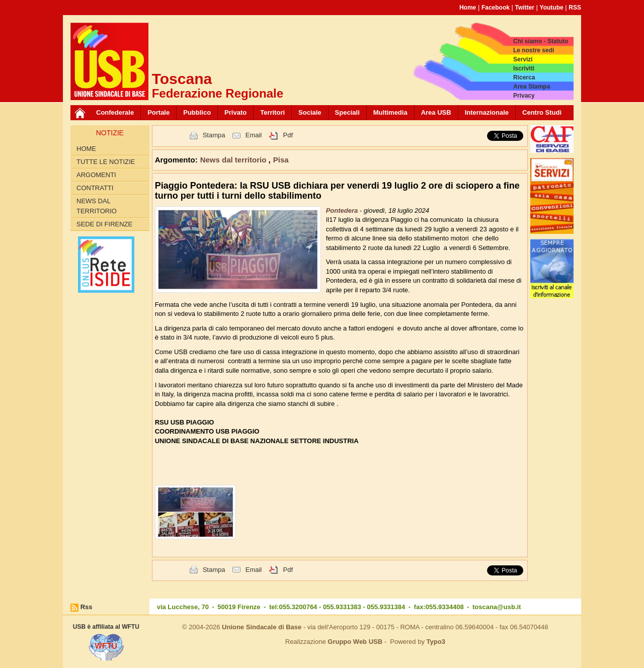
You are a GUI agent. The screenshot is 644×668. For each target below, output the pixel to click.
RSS (575, 8)
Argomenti (96, 175)
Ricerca (524, 77)
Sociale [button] (310, 112)
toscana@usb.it (497, 607)
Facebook (496, 8)
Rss (87, 607)
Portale (158, 112)
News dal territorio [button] (234, 160)
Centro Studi (542, 112)
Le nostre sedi (534, 50)
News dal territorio (97, 206)
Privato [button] (235, 112)
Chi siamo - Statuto (541, 41)
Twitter (525, 8)
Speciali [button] (347, 112)
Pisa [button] (281, 160)
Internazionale (487, 112)
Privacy (524, 96)
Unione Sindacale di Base (262, 627)
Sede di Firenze (104, 224)
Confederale (115, 112)
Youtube (552, 8)
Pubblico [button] (197, 112)
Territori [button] (272, 112)
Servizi (523, 59)
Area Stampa (532, 87)
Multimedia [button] (390, 112)
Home (468, 8)
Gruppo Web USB (355, 642)
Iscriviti (524, 68)
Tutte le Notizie (106, 162)
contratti (95, 188)
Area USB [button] (436, 112)
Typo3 (436, 642)
